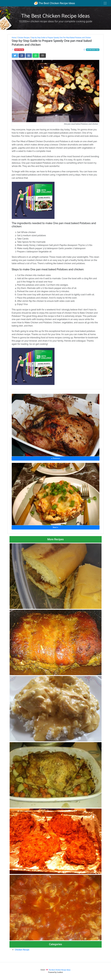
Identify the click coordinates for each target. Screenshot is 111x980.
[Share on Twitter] (15, 55)
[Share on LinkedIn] (29, 55)
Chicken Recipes (24, 38)
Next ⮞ (56, 527)
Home (14, 38)
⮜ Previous (55, 458)
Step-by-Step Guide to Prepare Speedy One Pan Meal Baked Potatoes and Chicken (61, 38)
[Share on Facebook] (22, 55)
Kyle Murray (19, 50)
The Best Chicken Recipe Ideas (54, 3)
